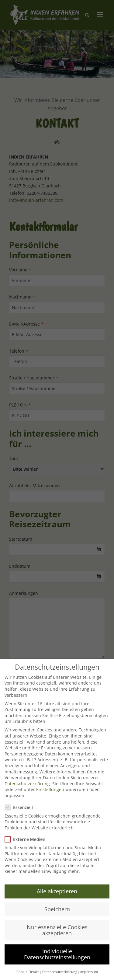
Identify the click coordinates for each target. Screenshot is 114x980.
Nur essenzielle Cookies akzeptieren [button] (57, 930)
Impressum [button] (89, 972)
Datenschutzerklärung (27, 784)
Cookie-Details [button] (28, 972)
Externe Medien (28, 839)
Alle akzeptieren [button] (57, 891)
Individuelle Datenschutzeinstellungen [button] (57, 954)
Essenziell (21, 807)
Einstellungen (50, 789)
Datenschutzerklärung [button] (60, 972)
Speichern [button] (57, 909)
